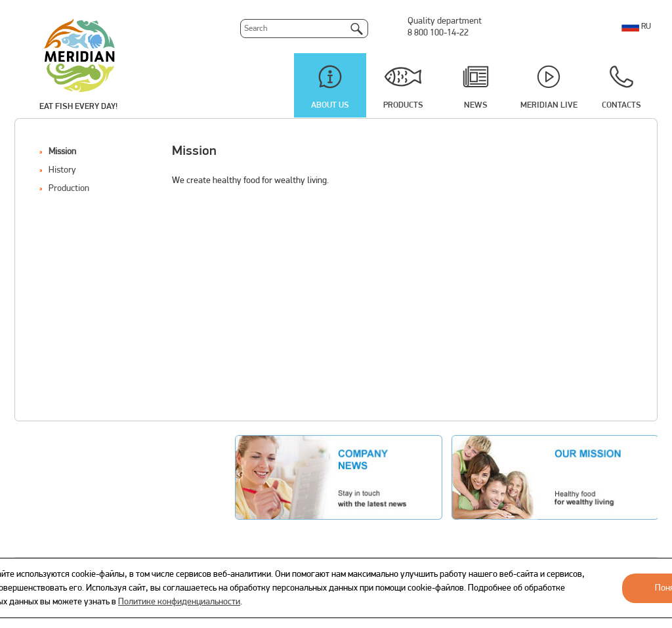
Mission (62, 152)
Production (69, 189)
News (476, 105)
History (62, 170)
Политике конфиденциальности (179, 602)
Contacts (621, 105)
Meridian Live (549, 105)
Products (403, 105)
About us (330, 105)
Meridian (79, 54)
